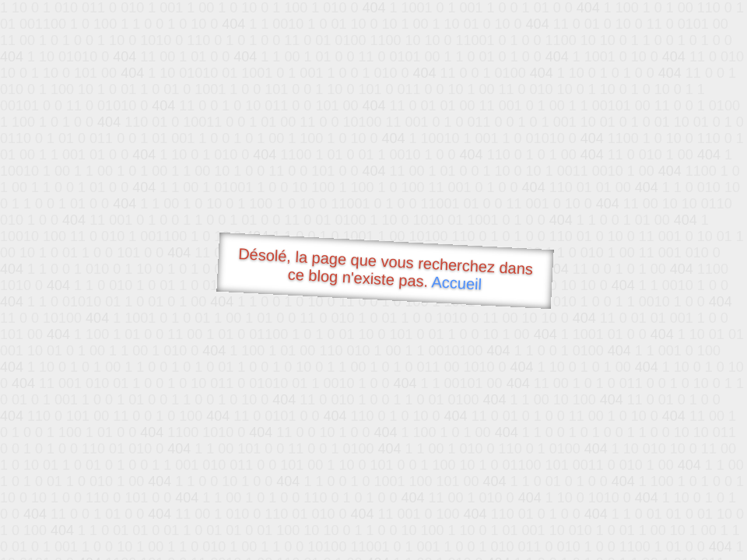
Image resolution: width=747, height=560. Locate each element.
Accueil (457, 283)
